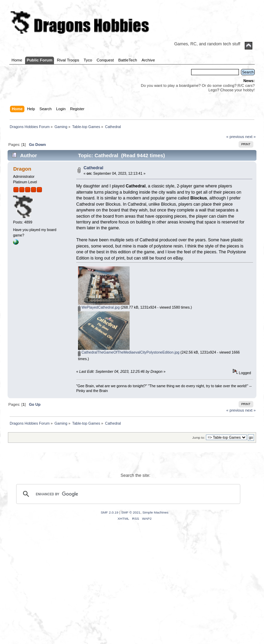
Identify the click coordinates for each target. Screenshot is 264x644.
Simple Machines (155, 512)
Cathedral (93, 168)
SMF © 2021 (131, 512)
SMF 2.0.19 (110, 512)
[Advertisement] (132, 591)
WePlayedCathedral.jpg (99, 307)
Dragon (22, 169)
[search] (127, 494)
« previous (235, 137)
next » (250, 137)
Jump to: (199, 438)
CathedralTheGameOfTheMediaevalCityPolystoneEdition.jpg (129, 352)
